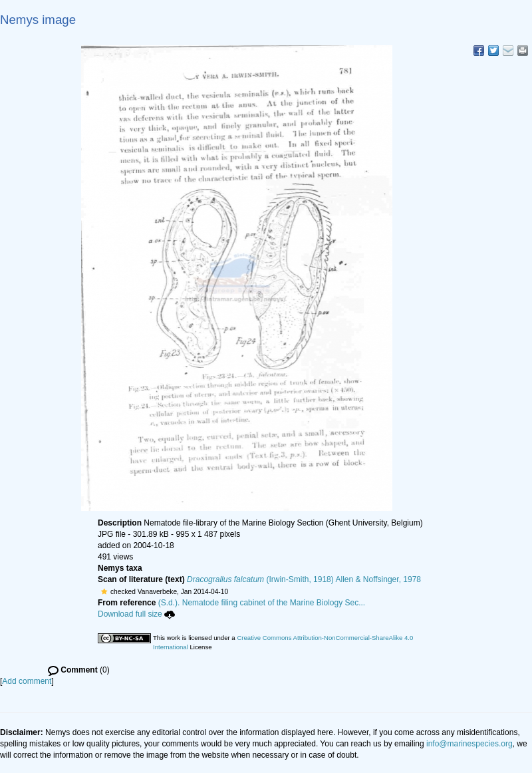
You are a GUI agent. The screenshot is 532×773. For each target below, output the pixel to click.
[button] (104, 591)
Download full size (136, 614)
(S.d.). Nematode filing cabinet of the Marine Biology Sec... (262, 603)
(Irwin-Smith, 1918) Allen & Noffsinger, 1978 (304, 579)
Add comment (27, 681)
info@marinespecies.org (469, 744)
